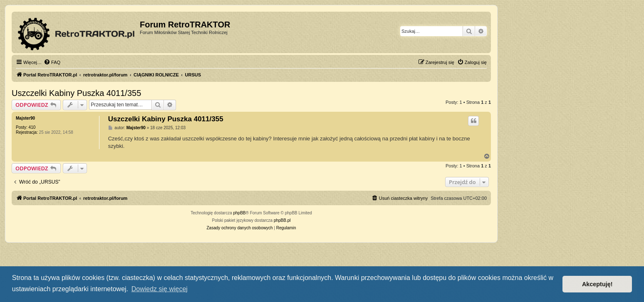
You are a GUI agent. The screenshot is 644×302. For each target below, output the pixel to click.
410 (32, 127)
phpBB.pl (282, 220)
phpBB (240, 213)
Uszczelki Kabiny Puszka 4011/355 (76, 93)
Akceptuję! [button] (597, 284)
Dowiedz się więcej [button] (160, 289)
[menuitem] (52, 62)
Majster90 (25, 118)
